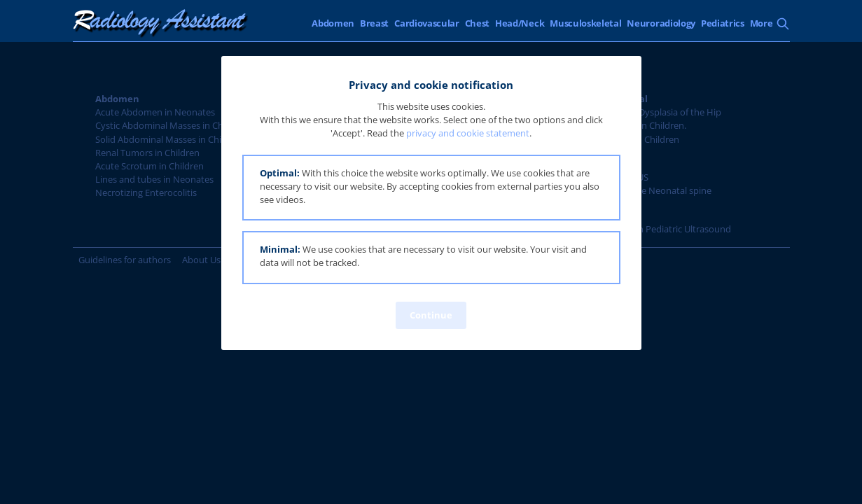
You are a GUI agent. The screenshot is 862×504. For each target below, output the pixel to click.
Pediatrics (723, 23)
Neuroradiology (661, 23)
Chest (477, 23)
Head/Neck (520, 23)
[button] (431, 188)
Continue (431, 315)
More (762, 23)
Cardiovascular (427, 23)
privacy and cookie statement (468, 133)
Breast (374, 23)
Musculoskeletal (585, 23)
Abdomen (333, 23)
